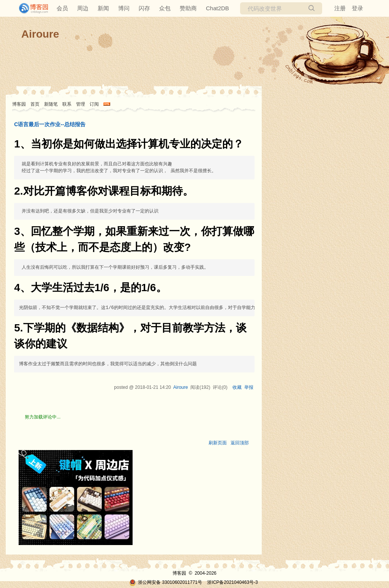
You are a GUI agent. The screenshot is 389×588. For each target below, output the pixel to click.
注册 (340, 8)
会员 (62, 8)
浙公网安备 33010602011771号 (166, 582)
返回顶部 (240, 443)
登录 (357, 8)
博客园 (19, 104)
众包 (165, 8)
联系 (67, 104)
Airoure (40, 34)
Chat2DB (217, 8)
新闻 (103, 8)
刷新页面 (218, 443)
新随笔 (51, 104)
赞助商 (188, 8)
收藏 (237, 387)
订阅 (94, 104)
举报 (249, 387)
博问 (124, 8)
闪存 (144, 8)
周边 (83, 8)
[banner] (30, 8)
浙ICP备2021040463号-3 (232, 582)
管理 (81, 104)
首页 (35, 104)
